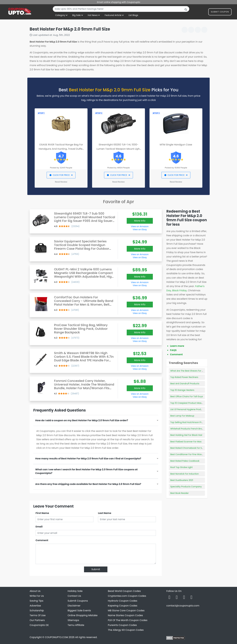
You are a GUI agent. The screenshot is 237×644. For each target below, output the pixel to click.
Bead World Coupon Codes (124, 591)
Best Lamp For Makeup (182, 416)
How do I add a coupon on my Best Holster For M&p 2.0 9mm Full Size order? (82, 420)
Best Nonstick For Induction (185, 474)
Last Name (105, 513)
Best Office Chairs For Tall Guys (187, 396)
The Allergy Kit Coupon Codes (126, 630)
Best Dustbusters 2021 (182, 480)
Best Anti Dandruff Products (185, 384)
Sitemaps (73, 620)
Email (39, 527)
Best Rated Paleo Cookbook (185, 461)
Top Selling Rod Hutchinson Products (190, 422)
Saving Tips (36, 601)
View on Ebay (140, 229)
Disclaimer (74, 606)
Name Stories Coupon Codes (125, 615)
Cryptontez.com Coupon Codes (127, 596)
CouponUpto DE (39, 625)
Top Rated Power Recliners (184, 377)
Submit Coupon (220, 12)
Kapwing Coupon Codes (123, 606)
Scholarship (37, 610)
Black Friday (179, 290)
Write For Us (37, 596)
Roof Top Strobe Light (181, 467)
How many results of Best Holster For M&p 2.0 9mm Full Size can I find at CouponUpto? (88, 459)
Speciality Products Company (186, 487)
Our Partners (37, 620)
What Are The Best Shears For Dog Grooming (194, 371)
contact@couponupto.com (183, 606)
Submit (96, 569)
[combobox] (121, 9)
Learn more (177, 346)
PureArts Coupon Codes (122, 625)
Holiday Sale (75, 591)
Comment (42, 540)
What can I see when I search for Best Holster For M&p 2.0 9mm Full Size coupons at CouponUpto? (86, 471)
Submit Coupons (78, 601)
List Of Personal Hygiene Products (188, 409)
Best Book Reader (179, 493)
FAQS (173, 350)
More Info (140, 221)
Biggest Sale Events (79, 610)
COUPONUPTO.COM (56, 637)
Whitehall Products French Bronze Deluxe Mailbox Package (201, 429)
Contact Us (74, 596)
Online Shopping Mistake (83, 615)
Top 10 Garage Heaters (182, 390)
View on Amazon (140, 226)
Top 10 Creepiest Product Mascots (188, 403)
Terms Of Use (38, 615)
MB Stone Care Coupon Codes (126, 610)
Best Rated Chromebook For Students (190, 448)
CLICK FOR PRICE (61, 175)
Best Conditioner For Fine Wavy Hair (189, 454)
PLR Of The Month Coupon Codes (128, 620)
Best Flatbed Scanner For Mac (186, 442)
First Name (42, 513)
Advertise (35, 606)
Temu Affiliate (76, 625)
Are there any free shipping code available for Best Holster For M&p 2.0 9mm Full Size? (88, 484)
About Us (35, 591)
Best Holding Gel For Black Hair (186, 435)
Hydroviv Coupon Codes (123, 601)
